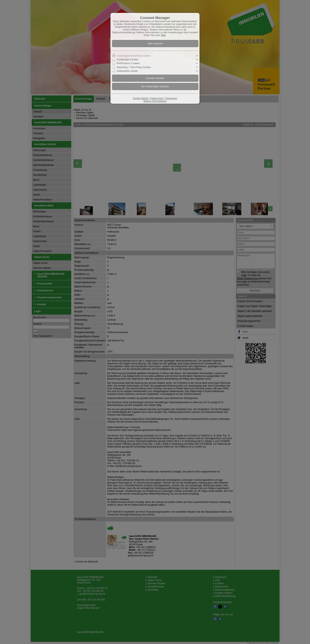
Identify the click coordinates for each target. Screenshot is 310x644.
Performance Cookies (128, 63)
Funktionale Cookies (128, 60)
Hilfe (163, 35)
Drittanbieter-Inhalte (127, 71)
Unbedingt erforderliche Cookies (134, 56)
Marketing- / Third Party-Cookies (134, 67)
